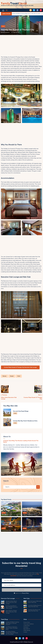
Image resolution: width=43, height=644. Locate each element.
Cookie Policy (27, 626)
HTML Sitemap (27, 630)
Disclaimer (26, 627)
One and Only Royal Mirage (21, 411)
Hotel (19, 376)
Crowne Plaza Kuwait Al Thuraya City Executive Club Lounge (20, 367)
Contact (25, 632)
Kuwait (12, 376)
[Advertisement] (11, 46)
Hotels (3, 26)
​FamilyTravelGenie (6, 32)
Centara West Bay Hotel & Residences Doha (25, 421)
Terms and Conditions (29, 624)
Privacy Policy (25, 593)
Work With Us (27, 629)
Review (4, 376)
